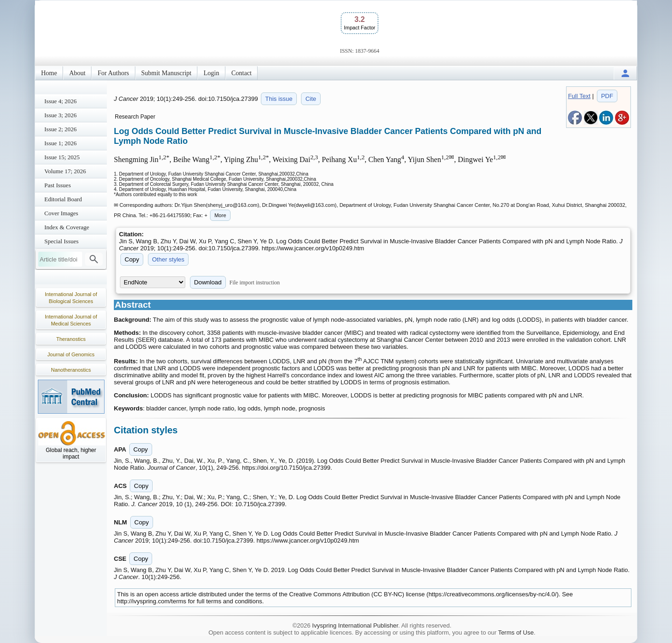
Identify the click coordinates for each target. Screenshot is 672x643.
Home (49, 73)
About (77, 73)
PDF (607, 96)
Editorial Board (63, 199)
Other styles (168, 259)
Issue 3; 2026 (60, 115)
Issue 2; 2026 (60, 129)
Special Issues (61, 241)
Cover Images (61, 213)
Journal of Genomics (71, 354)
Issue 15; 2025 (62, 157)
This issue (279, 99)
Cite (311, 99)
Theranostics (71, 339)
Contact (242, 73)
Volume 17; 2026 (65, 171)
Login (211, 73)
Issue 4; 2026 (60, 101)
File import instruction (255, 283)
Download (208, 282)
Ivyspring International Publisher (355, 625)
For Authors (113, 73)
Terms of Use (516, 632)
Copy (132, 259)
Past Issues (58, 185)
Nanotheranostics (71, 370)
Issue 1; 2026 (60, 143)
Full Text (579, 96)
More (220, 215)
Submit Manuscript (167, 73)
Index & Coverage (67, 227)
